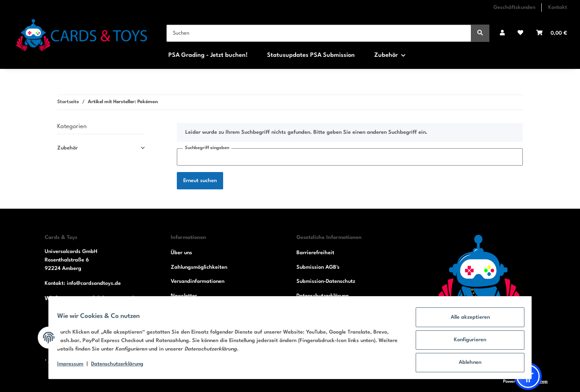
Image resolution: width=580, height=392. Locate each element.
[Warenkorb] (552, 33)
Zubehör (67, 148)
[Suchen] (319, 33)
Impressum (75, 367)
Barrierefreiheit (315, 253)
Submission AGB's (318, 267)
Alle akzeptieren (466, 322)
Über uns (181, 253)
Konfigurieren (466, 343)
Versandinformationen (198, 281)
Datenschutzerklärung (323, 296)
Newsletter (184, 296)
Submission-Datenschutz (326, 281)
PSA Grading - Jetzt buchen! (208, 55)
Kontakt (558, 7)
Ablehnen (466, 364)
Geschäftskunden (514, 7)
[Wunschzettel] (520, 33)
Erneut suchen (200, 181)
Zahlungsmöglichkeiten (199, 267)
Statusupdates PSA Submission (311, 55)
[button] (502, 33)
